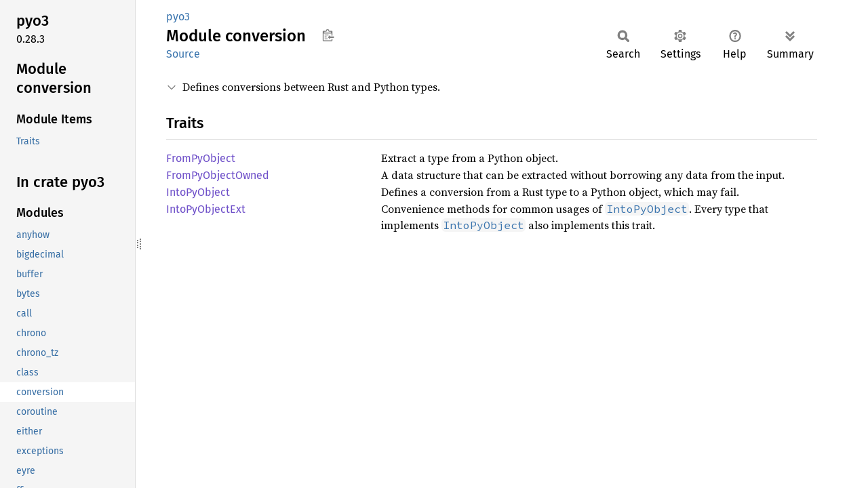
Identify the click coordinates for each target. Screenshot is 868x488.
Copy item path (328, 35)
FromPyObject (201, 158)
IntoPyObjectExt (206, 209)
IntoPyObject (198, 192)
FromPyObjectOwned (218, 175)
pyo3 (178, 17)
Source (183, 54)
